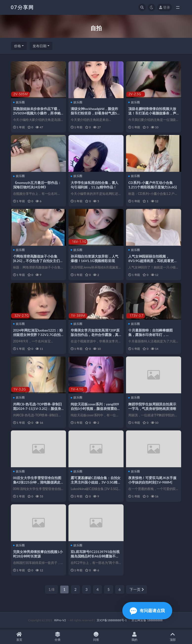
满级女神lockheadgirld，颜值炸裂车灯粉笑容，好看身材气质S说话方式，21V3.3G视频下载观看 (96, 113)
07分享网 (22, 7)
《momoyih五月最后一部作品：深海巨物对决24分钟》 (37, 185)
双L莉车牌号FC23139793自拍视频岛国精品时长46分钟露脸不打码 (95, 557)
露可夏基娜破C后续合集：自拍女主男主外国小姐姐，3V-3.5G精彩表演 (96, 483)
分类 (57, 637)
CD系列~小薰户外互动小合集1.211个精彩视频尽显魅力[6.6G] (153, 185)
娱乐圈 (19, 102)
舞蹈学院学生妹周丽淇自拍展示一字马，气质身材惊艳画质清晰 (152, 407)
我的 (134, 637)
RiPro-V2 (60, 621)
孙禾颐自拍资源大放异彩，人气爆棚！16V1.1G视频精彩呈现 (95, 259)
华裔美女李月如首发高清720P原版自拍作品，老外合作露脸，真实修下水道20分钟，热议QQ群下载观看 (95, 337)
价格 (18, 46)
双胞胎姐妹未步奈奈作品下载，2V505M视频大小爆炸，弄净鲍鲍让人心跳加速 (37, 113)
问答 (96, 637)
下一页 (137, 590)
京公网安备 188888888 (147, 621)
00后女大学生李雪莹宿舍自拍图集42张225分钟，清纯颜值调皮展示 (37, 483)
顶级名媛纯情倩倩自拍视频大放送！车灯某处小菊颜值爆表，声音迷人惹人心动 (152, 113)
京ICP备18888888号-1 (112, 621)
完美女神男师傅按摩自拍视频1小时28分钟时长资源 (38, 555)
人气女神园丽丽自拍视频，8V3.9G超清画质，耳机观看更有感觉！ (153, 261)
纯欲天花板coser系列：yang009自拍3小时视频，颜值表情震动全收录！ (96, 409)
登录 (165, 7)
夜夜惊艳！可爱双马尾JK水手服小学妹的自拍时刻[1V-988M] (153, 481)
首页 (19, 637)
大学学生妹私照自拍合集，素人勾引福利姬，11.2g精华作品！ (95, 185)
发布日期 (40, 46)
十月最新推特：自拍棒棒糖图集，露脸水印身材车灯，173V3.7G (151, 335)
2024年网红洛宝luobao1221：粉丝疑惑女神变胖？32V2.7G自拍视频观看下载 (38, 335)
